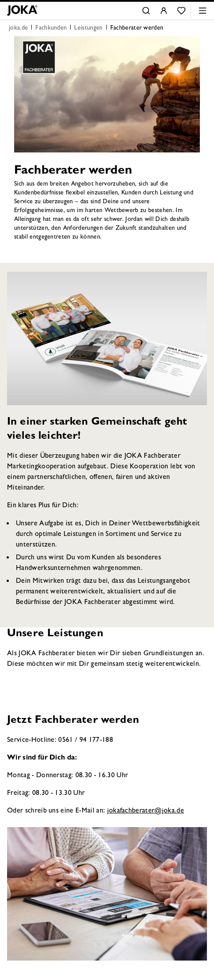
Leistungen (88, 28)
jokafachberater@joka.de (146, 811)
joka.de (18, 28)
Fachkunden (51, 28)
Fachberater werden (137, 28)
